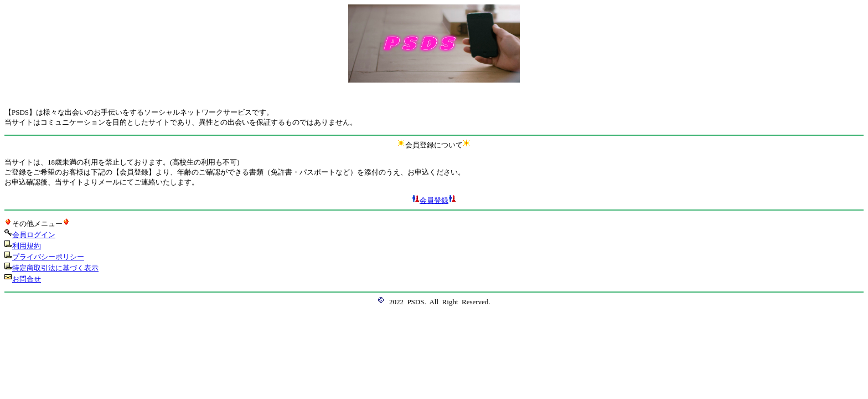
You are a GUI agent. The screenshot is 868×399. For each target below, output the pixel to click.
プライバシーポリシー (48, 257)
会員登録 (434, 200)
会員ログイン (34, 235)
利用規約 (27, 246)
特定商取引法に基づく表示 (55, 268)
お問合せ (27, 279)
